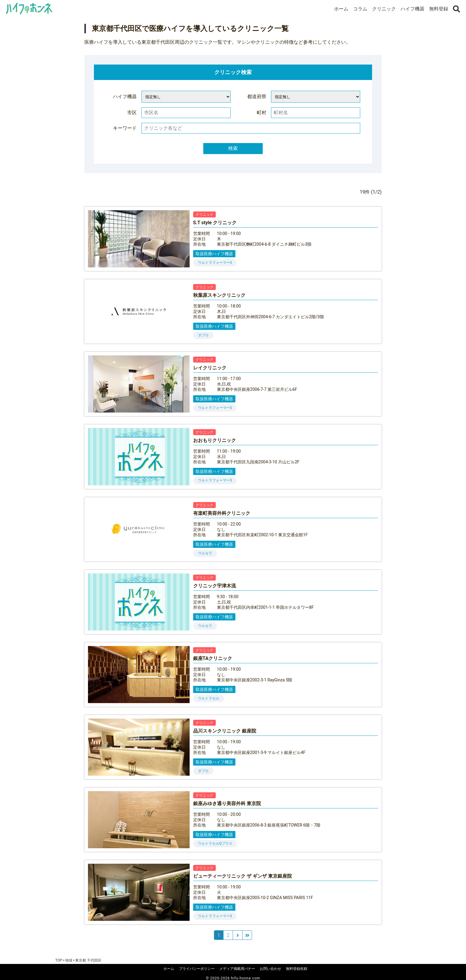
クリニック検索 (233, 72)
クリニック (384, 9)
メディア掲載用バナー (237, 969)
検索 (233, 148)
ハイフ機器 (413, 9)
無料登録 (439, 9)
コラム (360, 9)
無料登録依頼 (297, 969)
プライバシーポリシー (197, 969)
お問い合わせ (270, 969)
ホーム (341, 9)
